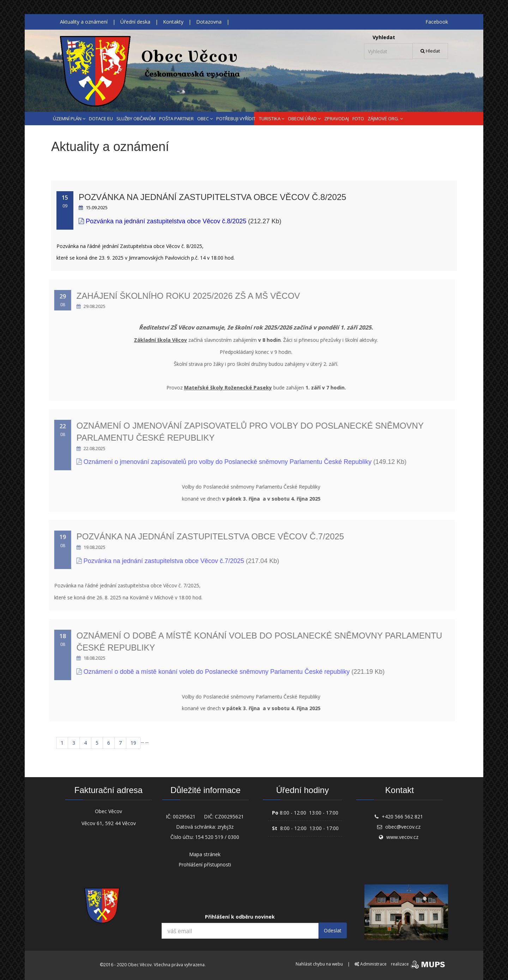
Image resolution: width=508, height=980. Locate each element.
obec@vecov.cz (403, 827)
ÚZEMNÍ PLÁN (69, 119)
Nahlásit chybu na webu (319, 964)
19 (133, 743)
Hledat (430, 51)
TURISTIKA (272, 119)
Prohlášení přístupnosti (205, 864)
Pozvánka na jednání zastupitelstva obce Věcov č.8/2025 (210, 197)
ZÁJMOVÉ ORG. (385, 119)
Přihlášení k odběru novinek (240, 917)
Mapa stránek (205, 854)
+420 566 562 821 (402, 816)
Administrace (371, 964)
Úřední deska (135, 22)
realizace (419, 964)
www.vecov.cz (402, 837)
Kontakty (173, 22)
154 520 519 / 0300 (217, 837)
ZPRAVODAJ (337, 119)
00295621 (184, 816)
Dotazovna (209, 22)
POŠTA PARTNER (176, 119)
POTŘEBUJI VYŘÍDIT (236, 119)
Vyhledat (384, 37)
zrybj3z (225, 827)
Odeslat (333, 930)
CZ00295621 (229, 816)
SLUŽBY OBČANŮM (136, 119)
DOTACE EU (101, 119)
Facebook (437, 22)
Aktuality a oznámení (84, 22)
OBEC (205, 119)
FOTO (358, 119)
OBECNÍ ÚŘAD (304, 119)
